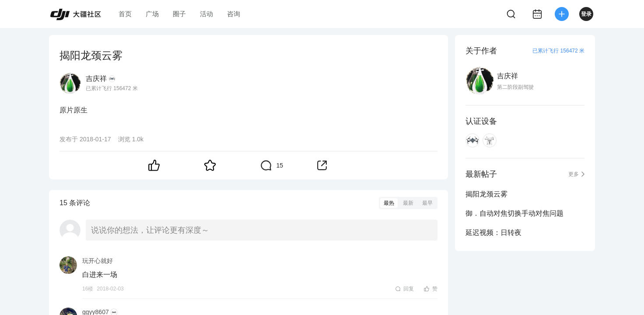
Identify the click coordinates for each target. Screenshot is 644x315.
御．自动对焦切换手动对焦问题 (514, 213)
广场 (152, 14)
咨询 (234, 14)
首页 (125, 14)
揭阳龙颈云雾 (486, 194)
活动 (206, 14)
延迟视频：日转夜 (493, 233)
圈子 (179, 14)
